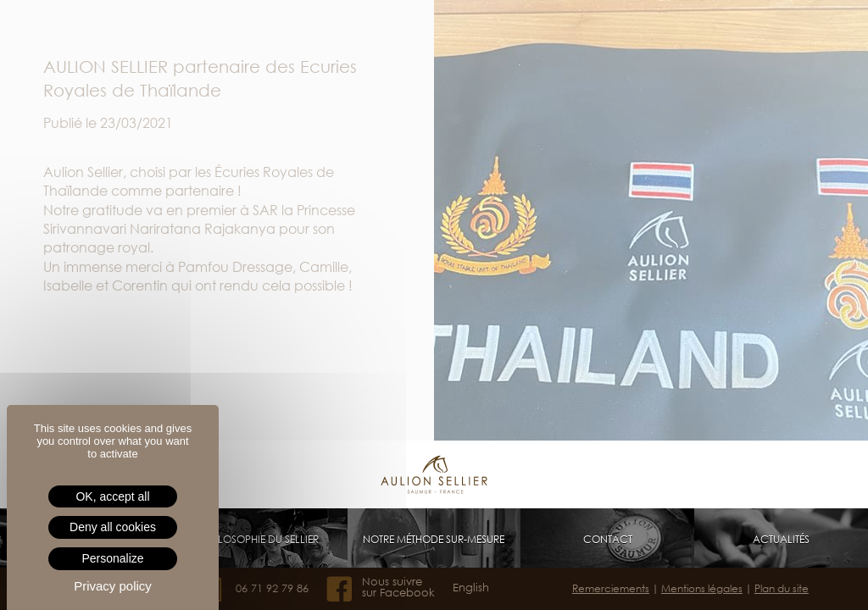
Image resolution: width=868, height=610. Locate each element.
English (471, 588)
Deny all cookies (113, 527)
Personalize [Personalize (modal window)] (112, 558)
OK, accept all (112, 496)
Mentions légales (702, 588)
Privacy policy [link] (113, 586)
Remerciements (611, 588)
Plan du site (782, 588)
